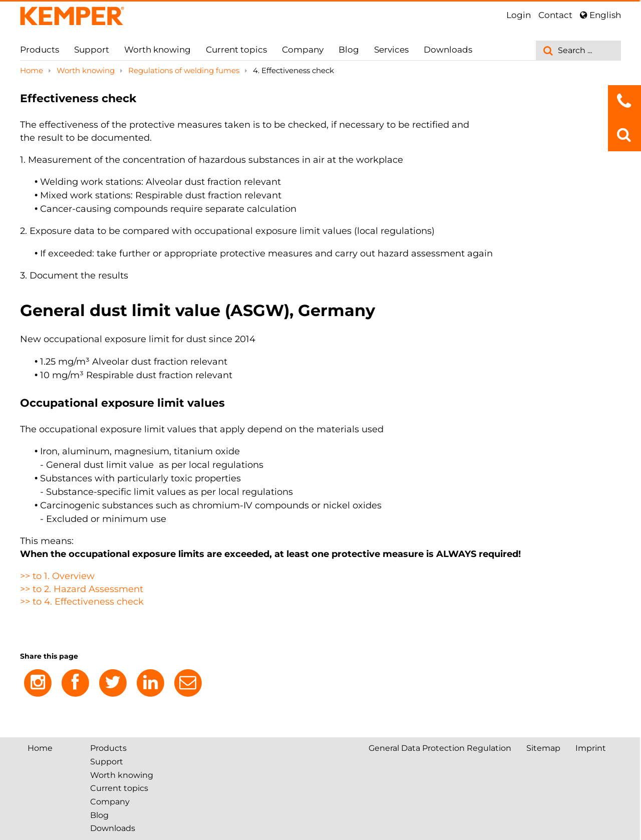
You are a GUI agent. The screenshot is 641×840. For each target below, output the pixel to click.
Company (303, 50)
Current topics (236, 50)
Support (92, 50)
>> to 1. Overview (57, 576)
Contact (555, 15)
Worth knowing (157, 50)
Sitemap (543, 748)
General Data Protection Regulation (440, 748)
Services (391, 50)
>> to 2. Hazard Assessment (82, 589)
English (600, 15)
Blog (349, 50)
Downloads (448, 50)
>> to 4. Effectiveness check (82, 602)
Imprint (591, 748)
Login (519, 15)
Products (40, 50)
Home (33, 70)
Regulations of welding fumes (185, 70)
